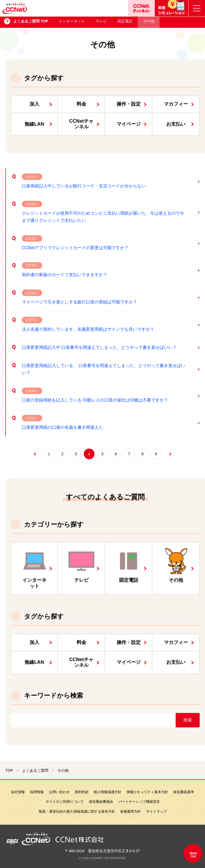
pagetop (193, 855)
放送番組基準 (184, 792)
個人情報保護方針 (108, 792)
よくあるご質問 (35, 770)
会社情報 (18, 792)
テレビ (101, 23)
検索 (188, 720)
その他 (149, 23)
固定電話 (125, 23)
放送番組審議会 (101, 802)
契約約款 (82, 792)
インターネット (72, 23)
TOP (9, 770)
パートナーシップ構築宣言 (139, 802)
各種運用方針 (131, 811)
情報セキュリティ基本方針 (147, 792)
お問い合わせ (59, 792)
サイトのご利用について (65, 802)
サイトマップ (156, 811)
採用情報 (37, 792)
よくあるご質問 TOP (31, 23)
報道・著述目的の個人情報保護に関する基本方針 (77, 811)
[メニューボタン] (197, 8)
